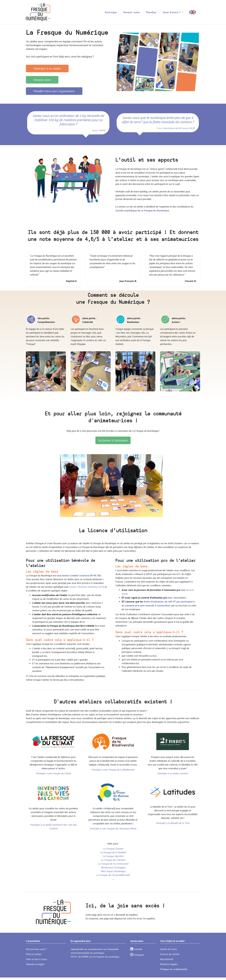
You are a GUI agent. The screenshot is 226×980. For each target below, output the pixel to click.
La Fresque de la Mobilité (113, 852)
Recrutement (167, 959)
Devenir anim (132, 12)
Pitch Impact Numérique (113, 871)
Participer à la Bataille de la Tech (173, 823)
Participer (111, 12)
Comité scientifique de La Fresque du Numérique (142, 210)
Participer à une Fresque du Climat (53, 773)
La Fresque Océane (113, 849)
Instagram (137, 955)
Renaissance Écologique (113, 867)
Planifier (151, 12)
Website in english (35, 964)
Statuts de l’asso (169, 949)
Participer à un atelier (47, 68)
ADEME (102, 130)
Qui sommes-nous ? (36, 949)
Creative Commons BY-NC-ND (85, 576)
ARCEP (192, 128)
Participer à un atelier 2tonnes (173, 773)
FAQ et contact (34, 954)
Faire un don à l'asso (36, 959)
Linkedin (136, 949)
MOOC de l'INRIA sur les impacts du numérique (95, 957)
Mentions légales (169, 964)
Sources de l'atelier (170, 954)
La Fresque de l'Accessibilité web (113, 875)
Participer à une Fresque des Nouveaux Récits (113, 829)
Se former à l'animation (113, 440)
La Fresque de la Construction (113, 864)
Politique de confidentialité (174, 969)
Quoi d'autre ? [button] (172, 12)
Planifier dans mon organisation (54, 91)
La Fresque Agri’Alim (113, 856)
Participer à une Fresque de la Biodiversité (113, 770)
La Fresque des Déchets (113, 860)
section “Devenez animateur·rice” (86, 587)
